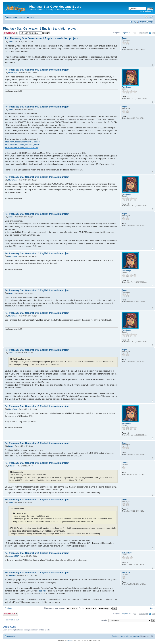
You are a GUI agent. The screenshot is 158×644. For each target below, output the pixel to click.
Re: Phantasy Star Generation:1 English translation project (41, 38)
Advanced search (147, 11)
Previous (8, 608)
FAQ (134, 22)
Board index (12, 17)
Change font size (151, 17)
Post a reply (10, 33)
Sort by (88, 608)
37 (140, 33)
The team (115, 636)
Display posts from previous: (61, 608)
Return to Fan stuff (12, 620)
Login (151, 22)
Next (151, 608)
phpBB (69, 641)
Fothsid (11, 466)
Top (153, 65)
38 (144, 33)
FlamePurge (13, 73)
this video (43, 591)
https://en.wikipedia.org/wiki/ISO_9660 (22, 145)
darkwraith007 (14, 556)
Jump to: (104, 620)
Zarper (11, 42)
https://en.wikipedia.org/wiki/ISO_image (22, 142)
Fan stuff (31, 17)
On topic (22, 17)
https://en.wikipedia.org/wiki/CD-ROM (21, 147)
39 (147, 33)
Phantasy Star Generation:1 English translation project (40, 28)
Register (143, 22)
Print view (146, 17)
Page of (127, 33)
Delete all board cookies (130, 636)
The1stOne (12, 576)
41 (153, 33)
